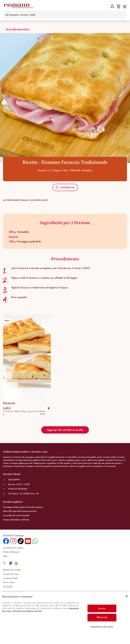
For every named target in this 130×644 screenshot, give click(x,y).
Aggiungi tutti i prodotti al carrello (65, 430)
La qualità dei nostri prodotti (16, 515)
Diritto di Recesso (11, 552)
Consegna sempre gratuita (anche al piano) (23, 507)
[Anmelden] (112, 6)
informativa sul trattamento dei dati (27, 611)
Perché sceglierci (13, 502)
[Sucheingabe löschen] (123, 15)
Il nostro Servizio (11, 574)
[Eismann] (18, 6)
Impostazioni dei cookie (102, 626)
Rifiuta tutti (102, 617)
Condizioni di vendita (13, 548)
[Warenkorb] (119, 6)
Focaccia (13, 237)
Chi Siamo (8, 587)
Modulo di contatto (12, 570)
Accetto (102, 608)
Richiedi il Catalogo (13, 536)
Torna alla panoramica (16, 29)
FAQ (5, 556)
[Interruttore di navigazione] (124, 6)
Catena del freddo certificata (16, 520)
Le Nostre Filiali (10, 578)
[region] (65, 618)
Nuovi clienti (9, 582)
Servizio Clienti (12, 474)
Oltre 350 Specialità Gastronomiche (20, 511)
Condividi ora (65, 187)
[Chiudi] (127, 596)
